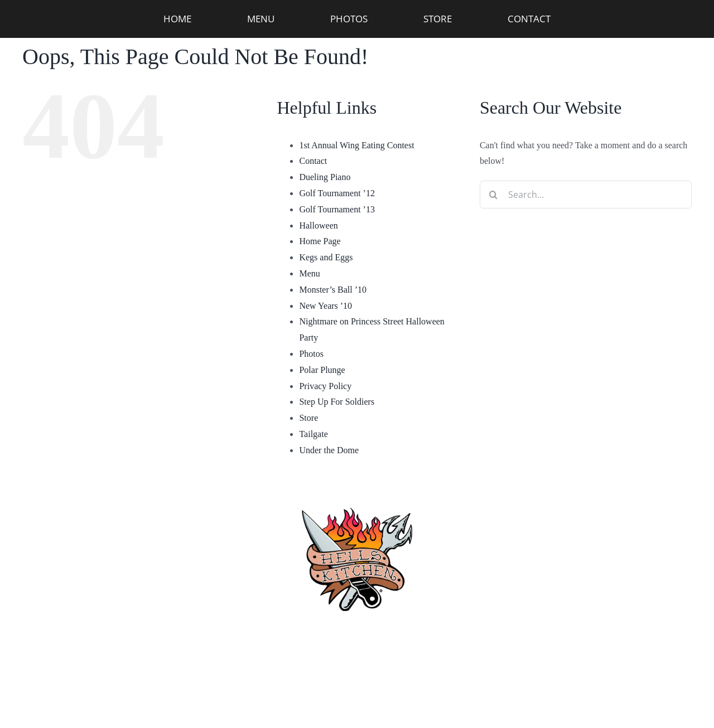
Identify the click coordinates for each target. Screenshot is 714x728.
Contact (313, 161)
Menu (309, 273)
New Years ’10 (325, 306)
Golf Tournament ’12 (337, 193)
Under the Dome (329, 450)
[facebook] (287, 689)
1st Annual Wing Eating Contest (356, 145)
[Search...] (586, 195)
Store (308, 418)
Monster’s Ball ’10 (333, 290)
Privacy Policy (325, 386)
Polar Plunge (322, 370)
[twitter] (427, 689)
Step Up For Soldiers (337, 402)
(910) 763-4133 (357, 636)
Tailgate (313, 434)
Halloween (318, 225)
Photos (311, 354)
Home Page (320, 241)
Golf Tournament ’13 (337, 209)
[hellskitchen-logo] (357, 494)
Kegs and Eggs (326, 257)
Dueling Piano (325, 177)
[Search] (494, 195)
